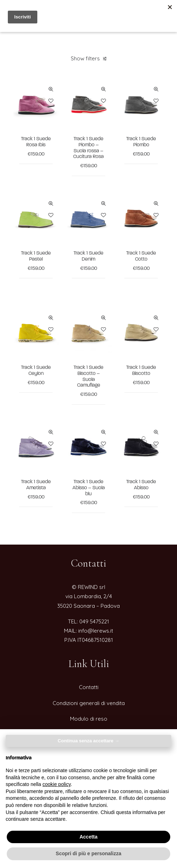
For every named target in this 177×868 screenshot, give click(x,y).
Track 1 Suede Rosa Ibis (36, 142)
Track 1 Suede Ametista (36, 485)
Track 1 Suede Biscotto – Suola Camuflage (88, 376)
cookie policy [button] (57, 784)
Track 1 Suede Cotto (141, 256)
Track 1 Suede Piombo (141, 142)
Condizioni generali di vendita (89, 703)
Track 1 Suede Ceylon (36, 371)
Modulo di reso (89, 719)
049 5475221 (94, 621)
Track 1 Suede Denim (88, 256)
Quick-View (51, 89)
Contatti (89, 687)
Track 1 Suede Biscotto (141, 371)
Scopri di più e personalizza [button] (88, 853)
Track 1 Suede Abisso (141, 485)
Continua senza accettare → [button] (88, 741)
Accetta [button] (89, 837)
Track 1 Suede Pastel (36, 256)
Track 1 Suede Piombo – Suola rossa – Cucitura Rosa (88, 148)
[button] (36, 104)
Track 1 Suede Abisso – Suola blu (89, 488)
